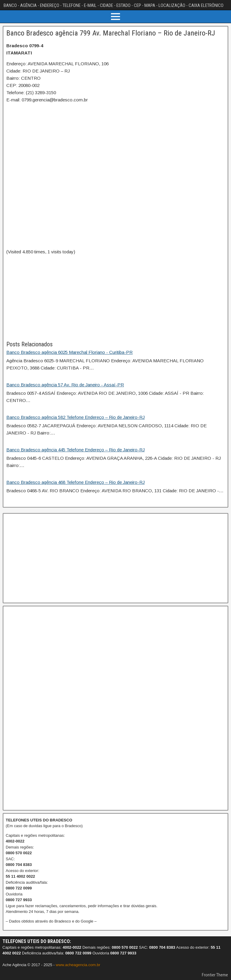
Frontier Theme (215, 975)
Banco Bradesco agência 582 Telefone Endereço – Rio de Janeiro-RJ (75, 417)
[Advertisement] (115, 298)
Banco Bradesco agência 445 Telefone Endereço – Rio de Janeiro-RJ (75, 450)
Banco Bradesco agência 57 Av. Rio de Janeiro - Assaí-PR (65, 385)
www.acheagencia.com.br (78, 965)
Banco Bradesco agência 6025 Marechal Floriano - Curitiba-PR (69, 352)
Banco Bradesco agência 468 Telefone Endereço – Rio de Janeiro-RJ (75, 482)
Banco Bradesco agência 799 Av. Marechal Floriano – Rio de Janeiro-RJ (111, 33)
